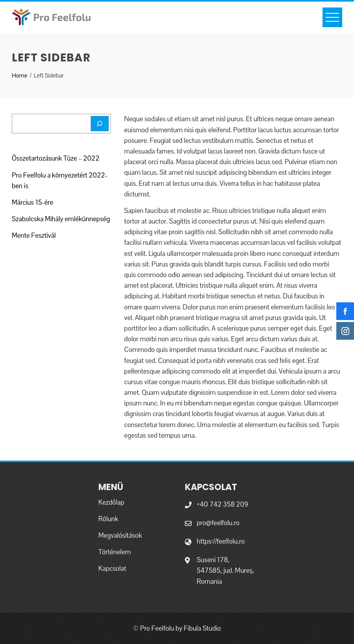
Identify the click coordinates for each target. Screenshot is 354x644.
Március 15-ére (32, 202)
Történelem (115, 552)
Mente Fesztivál (34, 235)
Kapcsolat (112, 568)
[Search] (100, 124)
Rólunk (108, 519)
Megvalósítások (120, 535)
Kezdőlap (111, 502)
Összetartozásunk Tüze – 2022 (56, 158)
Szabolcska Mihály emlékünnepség (61, 219)
